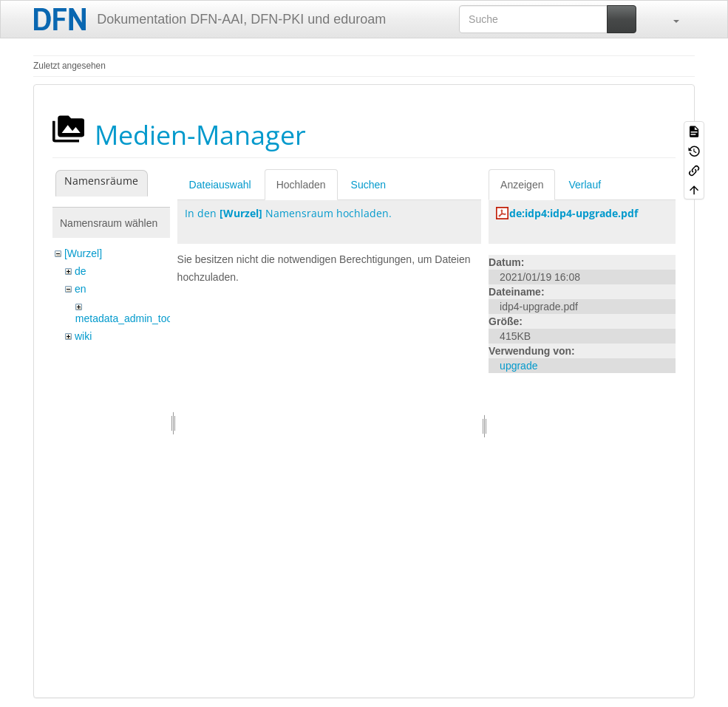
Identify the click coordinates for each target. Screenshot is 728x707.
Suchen (368, 185)
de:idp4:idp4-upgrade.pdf (574, 213)
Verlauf (585, 185)
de (81, 271)
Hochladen (301, 185)
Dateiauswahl (220, 185)
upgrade (518, 366)
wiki (83, 336)
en (81, 289)
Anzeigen (522, 185)
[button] (669, 19)
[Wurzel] (83, 253)
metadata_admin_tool (125, 318)
